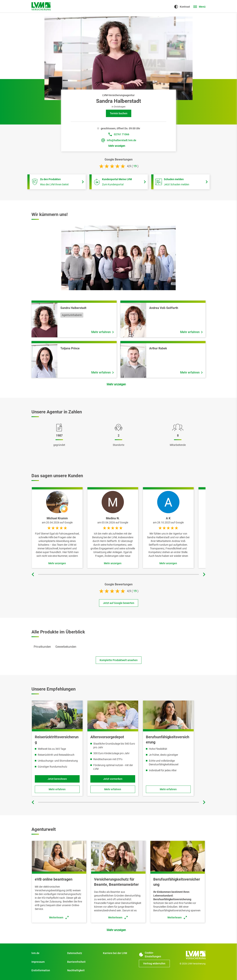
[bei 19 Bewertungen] (135, 166)
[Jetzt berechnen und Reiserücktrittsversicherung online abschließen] (57, 779)
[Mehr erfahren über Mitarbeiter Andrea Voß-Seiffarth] (191, 332)
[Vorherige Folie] (33, 574)
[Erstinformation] (47, 970)
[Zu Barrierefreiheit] (83, 962)
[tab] (42, 647)
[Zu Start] (118, 953)
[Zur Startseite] (41, 6)
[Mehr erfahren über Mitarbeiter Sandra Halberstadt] (102, 332)
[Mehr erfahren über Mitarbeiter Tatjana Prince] (102, 373)
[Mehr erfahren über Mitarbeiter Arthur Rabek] (191, 373)
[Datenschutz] (83, 953)
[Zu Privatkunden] (47, 953)
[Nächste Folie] (204, 574)
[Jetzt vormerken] (113, 779)
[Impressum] (47, 962)
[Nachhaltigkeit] (83, 970)
